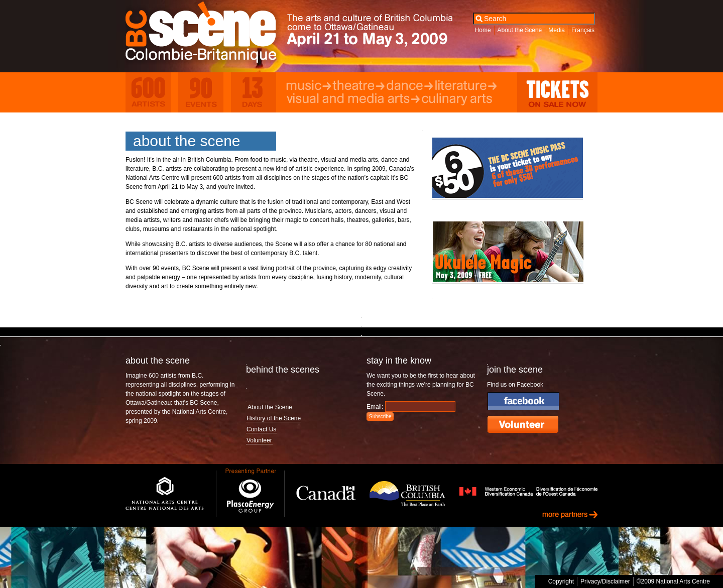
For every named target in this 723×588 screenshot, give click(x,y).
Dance (409, 86)
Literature (466, 86)
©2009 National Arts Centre (673, 581)
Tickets (557, 92)
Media (557, 30)
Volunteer (259, 440)
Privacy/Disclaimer (605, 581)
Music (309, 86)
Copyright (561, 581)
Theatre (358, 86)
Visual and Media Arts (353, 99)
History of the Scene (274, 418)
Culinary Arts (461, 99)
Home (483, 30)
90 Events (201, 92)
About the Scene (520, 30)
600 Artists (148, 92)
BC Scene (208, 35)
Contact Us (261, 429)
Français (583, 30)
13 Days (254, 92)
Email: (375, 407)
